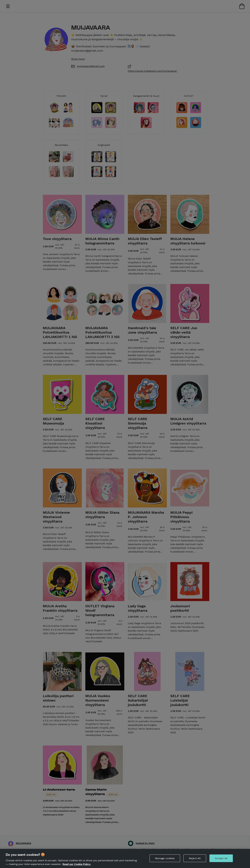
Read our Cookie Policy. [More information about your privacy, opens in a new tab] (77, 866)
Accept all (221, 860)
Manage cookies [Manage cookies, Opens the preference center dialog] (165, 860)
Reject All (195, 860)
